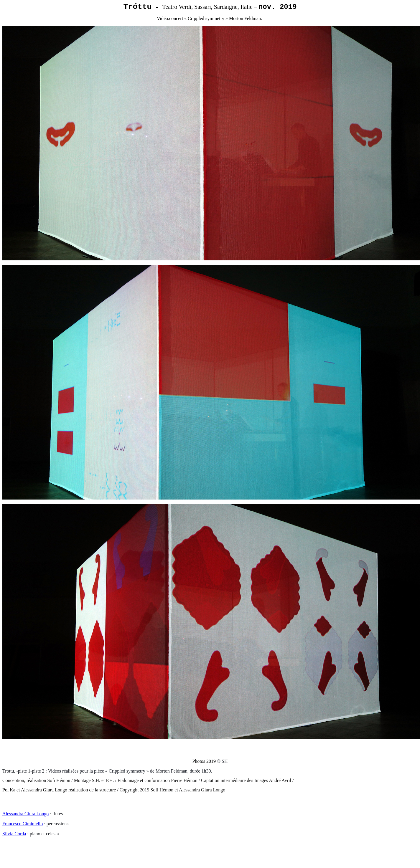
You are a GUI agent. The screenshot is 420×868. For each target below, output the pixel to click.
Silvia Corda (14, 834)
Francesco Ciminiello (23, 824)
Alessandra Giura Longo (25, 814)
